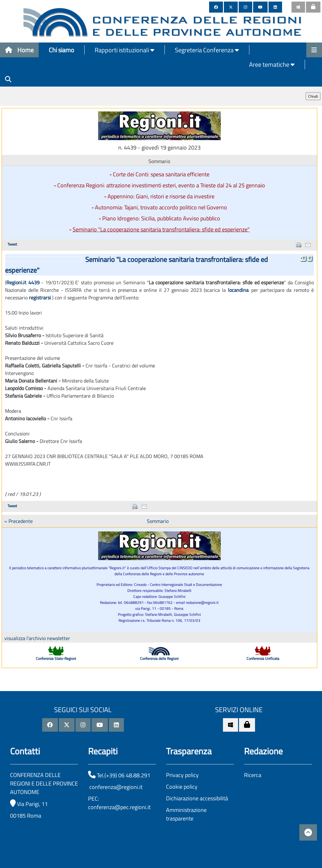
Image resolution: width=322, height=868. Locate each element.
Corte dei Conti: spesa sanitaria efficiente (161, 174)
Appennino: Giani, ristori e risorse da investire (161, 196)
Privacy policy (182, 775)
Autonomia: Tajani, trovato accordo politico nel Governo (161, 207)
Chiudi (313, 96)
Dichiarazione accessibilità (197, 798)
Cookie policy (182, 787)
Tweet (12, 244)
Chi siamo (61, 50)
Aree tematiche (272, 64)
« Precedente (19, 521)
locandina (238, 290)
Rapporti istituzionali (125, 50)
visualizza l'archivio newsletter (37, 638)
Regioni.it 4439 (23, 282)
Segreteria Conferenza (207, 50)
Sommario (158, 521)
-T (309, 258)
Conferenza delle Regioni (159, 658)
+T (303, 258)
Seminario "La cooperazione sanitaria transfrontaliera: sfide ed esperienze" (161, 229)
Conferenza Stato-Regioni (56, 658)
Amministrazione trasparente (186, 814)
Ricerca (253, 775)
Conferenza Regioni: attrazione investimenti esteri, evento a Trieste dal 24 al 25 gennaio (161, 185)
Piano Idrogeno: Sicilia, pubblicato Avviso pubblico (161, 218)
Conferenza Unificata (263, 658)
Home (19, 50)
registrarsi (40, 298)
